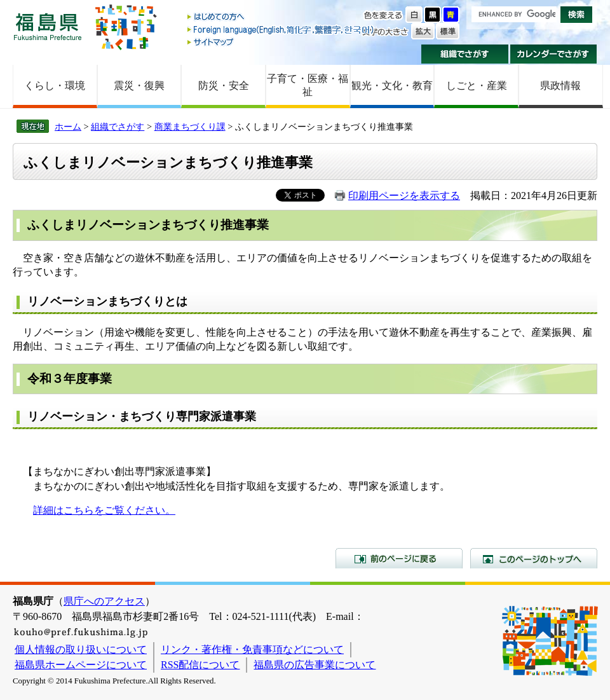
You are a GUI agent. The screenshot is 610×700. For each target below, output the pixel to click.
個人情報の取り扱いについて (81, 649)
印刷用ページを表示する (404, 196)
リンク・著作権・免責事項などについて (252, 649)
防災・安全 (224, 86)
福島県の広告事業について (315, 665)
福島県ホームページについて (81, 665)
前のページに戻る (399, 558)
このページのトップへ (534, 558)
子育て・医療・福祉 (308, 85)
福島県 (48, 26)
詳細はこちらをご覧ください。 (104, 510)
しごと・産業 (477, 86)
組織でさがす (465, 54)
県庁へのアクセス (104, 601)
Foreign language (281, 30)
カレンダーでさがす (554, 54)
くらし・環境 (55, 86)
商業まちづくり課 (190, 127)
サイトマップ (281, 42)
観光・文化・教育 (392, 86)
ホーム (68, 127)
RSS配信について (200, 665)
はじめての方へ (281, 17)
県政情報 (560, 86)
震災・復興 (139, 86)
